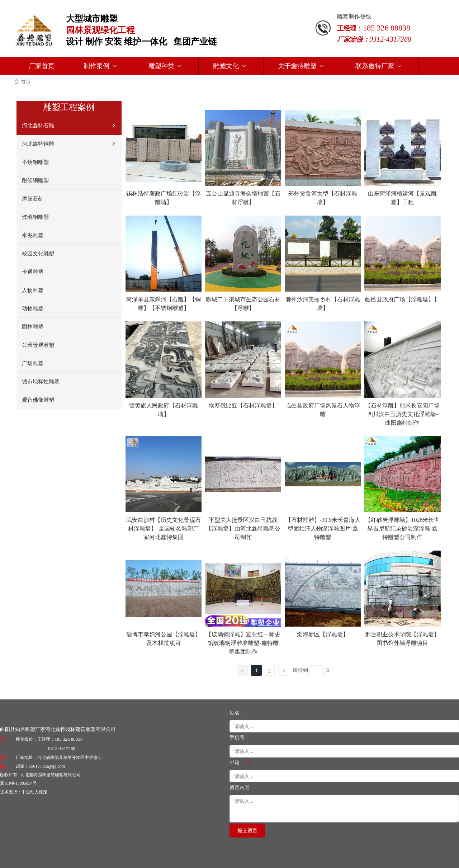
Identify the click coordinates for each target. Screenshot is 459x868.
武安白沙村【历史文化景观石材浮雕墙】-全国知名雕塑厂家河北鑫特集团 (164, 529)
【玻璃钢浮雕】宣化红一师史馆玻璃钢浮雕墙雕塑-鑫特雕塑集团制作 (243, 643)
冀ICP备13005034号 (18, 783)
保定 (43, 792)
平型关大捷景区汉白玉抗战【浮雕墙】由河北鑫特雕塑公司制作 (243, 529)
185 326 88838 (68, 739)
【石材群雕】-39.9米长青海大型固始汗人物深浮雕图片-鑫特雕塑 (323, 529)
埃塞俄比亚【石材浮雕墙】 (243, 405)
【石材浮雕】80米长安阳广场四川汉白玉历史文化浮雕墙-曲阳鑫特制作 (402, 414)
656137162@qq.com (47, 766)
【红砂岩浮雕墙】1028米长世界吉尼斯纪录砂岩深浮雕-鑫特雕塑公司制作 (402, 529)
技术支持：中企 (15, 792)
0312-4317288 (62, 748)
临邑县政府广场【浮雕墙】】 (402, 299)
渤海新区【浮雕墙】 (323, 634)
